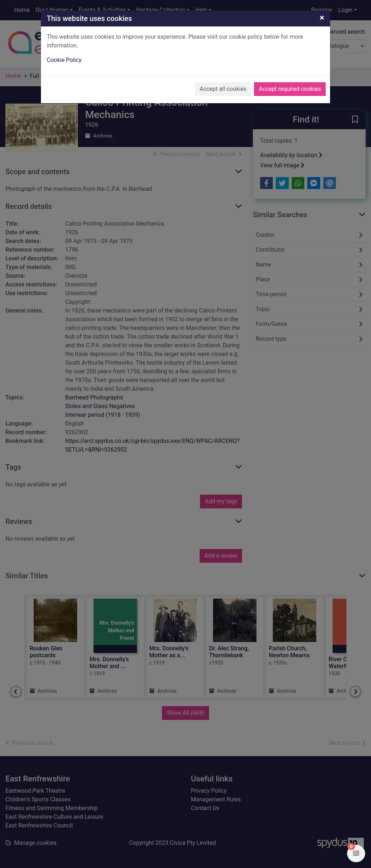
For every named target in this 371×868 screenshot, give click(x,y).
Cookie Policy (64, 60)
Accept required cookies (290, 89)
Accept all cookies (223, 89)
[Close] (322, 18)
